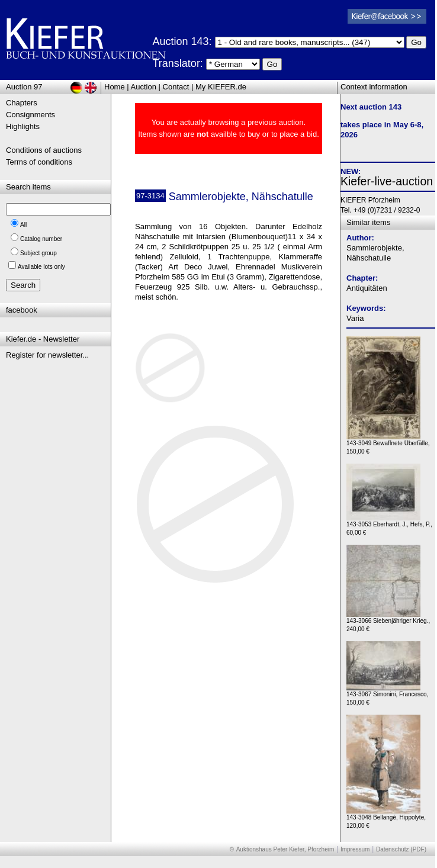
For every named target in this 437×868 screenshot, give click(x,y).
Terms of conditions (39, 162)
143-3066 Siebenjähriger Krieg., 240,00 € (388, 622)
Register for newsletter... (47, 355)
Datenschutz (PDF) (401, 849)
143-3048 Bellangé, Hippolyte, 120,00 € (386, 819)
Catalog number (41, 239)
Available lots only (41, 267)
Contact (176, 87)
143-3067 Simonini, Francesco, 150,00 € (387, 695)
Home (115, 87)
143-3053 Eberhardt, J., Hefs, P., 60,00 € (389, 525)
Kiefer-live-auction (387, 181)
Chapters (22, 103)
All (23, 225)
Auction (144, 87)
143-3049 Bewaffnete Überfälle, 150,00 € (388, 444)
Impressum (355, 849)
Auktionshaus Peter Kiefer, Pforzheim (285, 849)
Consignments (30, 115)
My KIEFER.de (221, 87)
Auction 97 (24, 87)
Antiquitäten (367, 288)
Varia (355, 318)
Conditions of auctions (44, 150)
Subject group (38, 253)
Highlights (23, 126)
